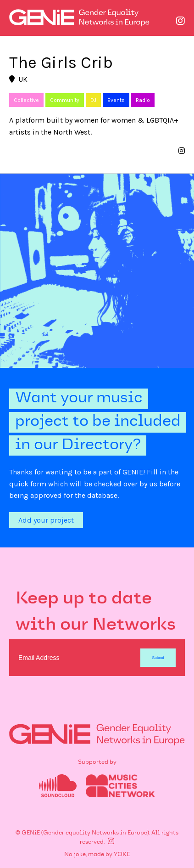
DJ (93, 100)
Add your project (46, 520)
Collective (26, 100)
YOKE (122, 855)
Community (65, 100)
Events (116, 100)
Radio (143, 100)
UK (18, 79)
